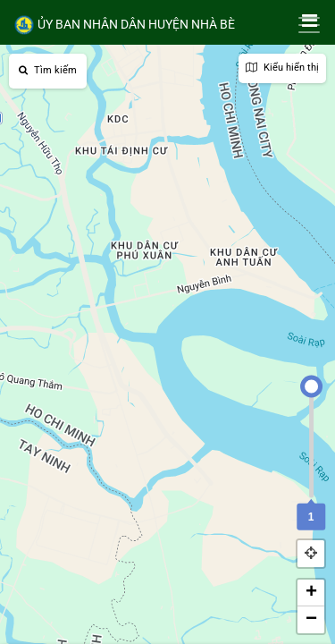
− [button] (311, 620)
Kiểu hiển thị (282, 68)
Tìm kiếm (48, 70)
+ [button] (311, 593)
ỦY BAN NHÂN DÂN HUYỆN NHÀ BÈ (124, 25)
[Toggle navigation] (309, 25)
